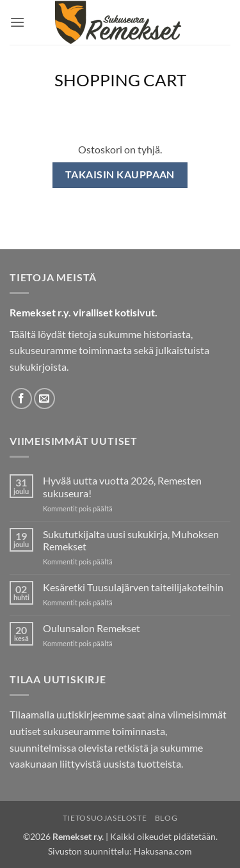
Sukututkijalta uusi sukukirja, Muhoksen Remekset (131, 540)
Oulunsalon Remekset (92, 628)
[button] (17, 22)
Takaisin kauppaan (120, 174)
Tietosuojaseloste (105, 818)
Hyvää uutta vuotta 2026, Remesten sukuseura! (122, 486)
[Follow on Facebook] (21, 399)
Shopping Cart (120, 80)
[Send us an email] (44, 399)
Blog (166, 818)
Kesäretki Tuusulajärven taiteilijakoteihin (133, 587)
